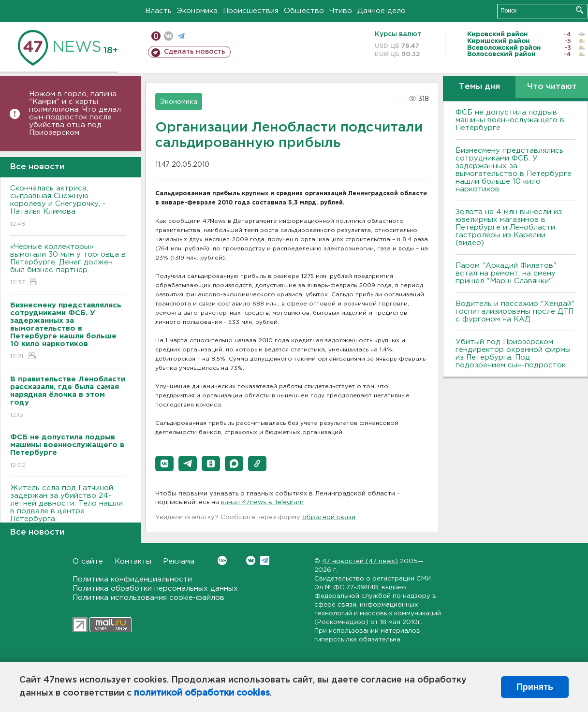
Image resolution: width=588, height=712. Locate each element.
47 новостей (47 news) (360, 561)
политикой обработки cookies (202, 693)
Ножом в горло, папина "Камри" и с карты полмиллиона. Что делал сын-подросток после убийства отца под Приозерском (75, 113)
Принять (535, 687)
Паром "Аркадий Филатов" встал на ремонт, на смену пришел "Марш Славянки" (506, 273)
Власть (158, 11)
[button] (164, 464)
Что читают (552, 87)
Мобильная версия (156, 36)
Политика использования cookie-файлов (148, 598)
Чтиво (341, 11)
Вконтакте (222, 560)
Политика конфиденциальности (132, 579)
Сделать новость (195, 52)
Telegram (265, 560)
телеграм (181, 36)
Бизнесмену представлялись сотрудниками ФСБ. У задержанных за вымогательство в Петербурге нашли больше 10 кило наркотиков (514, 170)
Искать (580, 10)
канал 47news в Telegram (262, 502)
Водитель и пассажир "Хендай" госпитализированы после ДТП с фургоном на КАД (515, 312)
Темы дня (479, 87)
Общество (304, 11)
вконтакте (169, 36)
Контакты (133, 561)
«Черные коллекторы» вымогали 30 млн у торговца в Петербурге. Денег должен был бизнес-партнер (68, 265)
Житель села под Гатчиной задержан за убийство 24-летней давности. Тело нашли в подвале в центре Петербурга (68, 510)
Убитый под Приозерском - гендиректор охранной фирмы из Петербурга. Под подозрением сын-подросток (513, 354)
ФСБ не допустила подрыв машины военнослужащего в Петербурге (510, 120)
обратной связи (329, 517)
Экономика (197, 11)
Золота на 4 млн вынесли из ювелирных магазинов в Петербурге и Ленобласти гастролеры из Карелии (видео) (509, 227)
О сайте (88, 561)
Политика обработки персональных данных (155, 588)
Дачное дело (382, 11)
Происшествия (251, 11)
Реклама (179, 561)
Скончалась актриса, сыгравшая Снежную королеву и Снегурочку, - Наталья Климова (68, 207)
